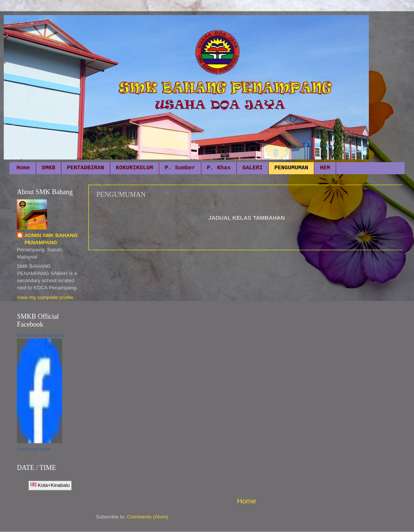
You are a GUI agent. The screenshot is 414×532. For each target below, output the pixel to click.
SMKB (49, 168)
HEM (325, 168)
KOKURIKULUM (135, 168)
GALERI (253, 168)
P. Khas (219, 168)
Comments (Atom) (148, 517)
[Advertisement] (247, 373)
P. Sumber (180, 168)
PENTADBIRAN (86, 168)
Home (23, 168)
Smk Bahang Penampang (40, 335)
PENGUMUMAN (291, 168)
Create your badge (34, 449)
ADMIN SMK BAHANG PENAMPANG (51, 239)
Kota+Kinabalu (50, 485)
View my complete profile (45, 297)
